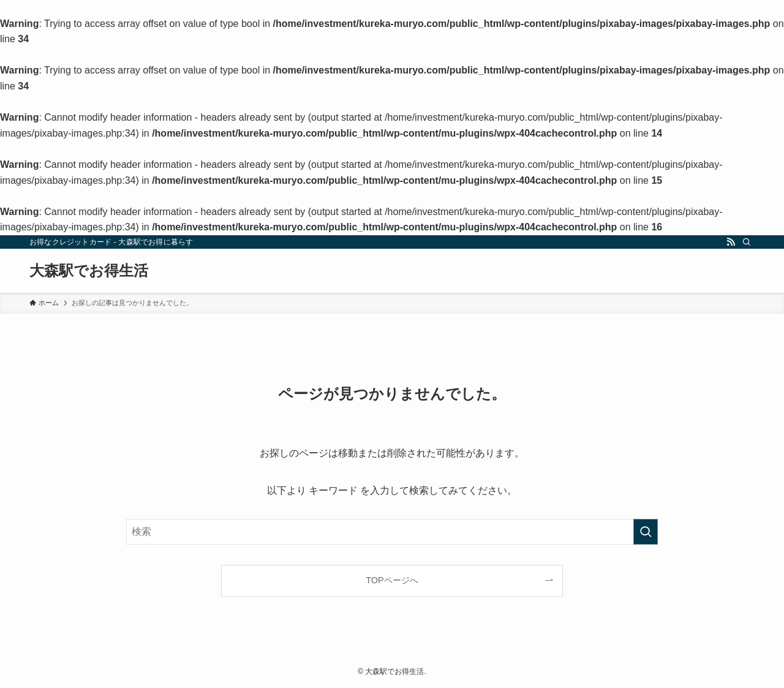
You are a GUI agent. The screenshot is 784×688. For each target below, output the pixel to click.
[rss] (731, 242)
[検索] (747, 242)
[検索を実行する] (646, 532)
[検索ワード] (392, 532)
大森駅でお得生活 (89, 271)
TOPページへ (392, 580)
